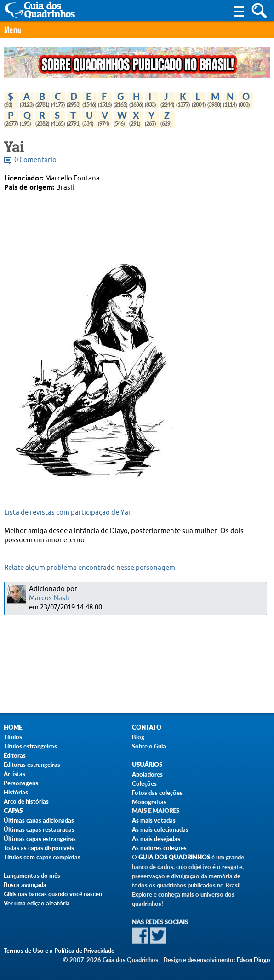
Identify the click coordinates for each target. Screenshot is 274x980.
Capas (13, 811)
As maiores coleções (159, 848)
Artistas (14, 774)
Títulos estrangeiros (30, 746)
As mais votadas (154, 820)
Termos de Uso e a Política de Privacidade (59, 951)
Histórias (16, 792)
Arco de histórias (26, 801)
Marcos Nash (49, 598)
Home (13, 728)
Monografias (149, 802)
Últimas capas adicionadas (39, 820)
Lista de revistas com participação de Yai (67, 513)
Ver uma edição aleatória (37, 903)
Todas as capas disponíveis (39, 848)
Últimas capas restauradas (39, 829)
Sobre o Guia (149, 746)
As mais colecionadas (160, 829)
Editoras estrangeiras (32, 765)
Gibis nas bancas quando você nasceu (53, 894)
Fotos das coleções (157, 793)
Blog (138, 737)
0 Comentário (35, 160)
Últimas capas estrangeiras (40, 839)
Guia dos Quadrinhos (174, 857)
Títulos (13, 737)
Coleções (144, 783)
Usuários (147, 765)
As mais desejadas (156, 839)
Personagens (21, 783)
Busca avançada (25, 885)
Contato (147, 728)
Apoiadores (147, 774)
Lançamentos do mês (32, 876)
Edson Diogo (253, 960)
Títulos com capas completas (42, 857)
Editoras (15, 755)
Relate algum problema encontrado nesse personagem (90, 568)
